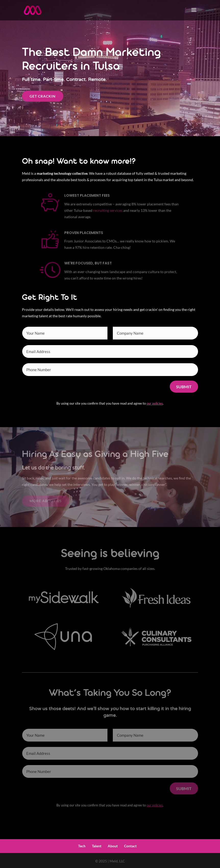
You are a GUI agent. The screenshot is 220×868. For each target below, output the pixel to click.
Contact (130, 846)
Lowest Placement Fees (87, 195)
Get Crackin (43, 96)
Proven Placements (84, 233)
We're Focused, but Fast (88, 263)
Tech (82, 846)
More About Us (46, 501)
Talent (97, 846)
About (113, 846)
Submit (184, 387)
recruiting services (108, 210)
